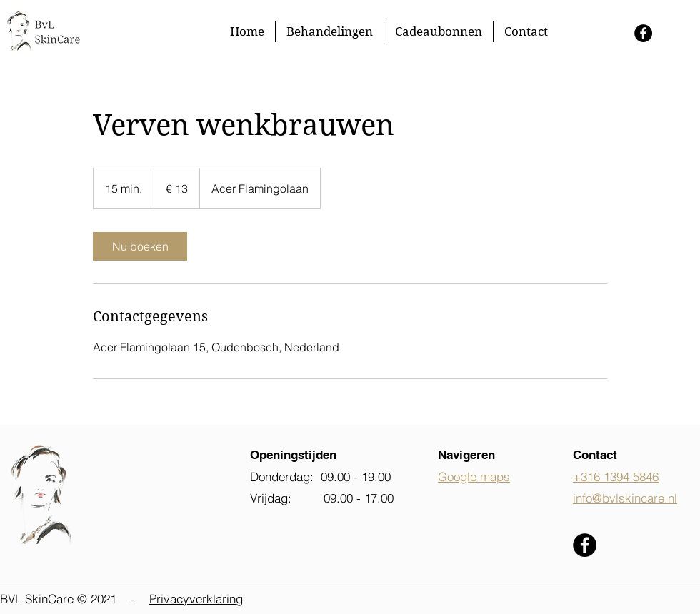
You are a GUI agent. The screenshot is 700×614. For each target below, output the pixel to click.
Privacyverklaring (196, 599)
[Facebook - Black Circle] (643, 33)
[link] (140, 246)
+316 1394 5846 (616, 477)
